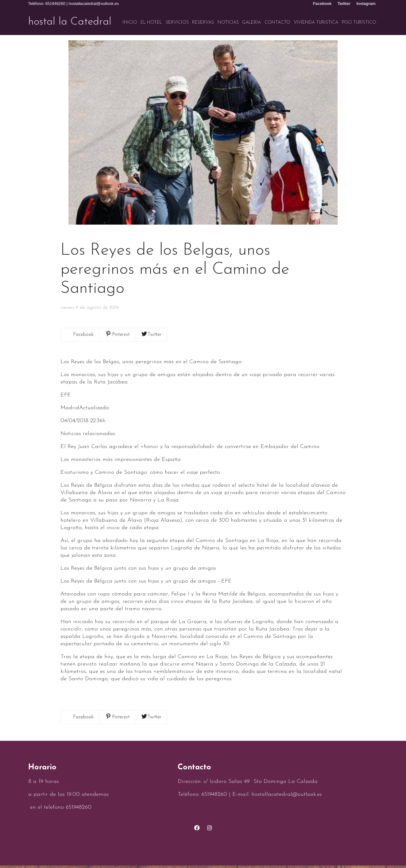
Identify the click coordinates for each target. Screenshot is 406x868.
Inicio (130, 23)
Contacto (277, 23)
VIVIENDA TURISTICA (316, 23)
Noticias (228, 23)
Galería (251, 23)
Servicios (177, 23)
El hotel (151, 23)
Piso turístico (359, 23)
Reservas (203, 23)
